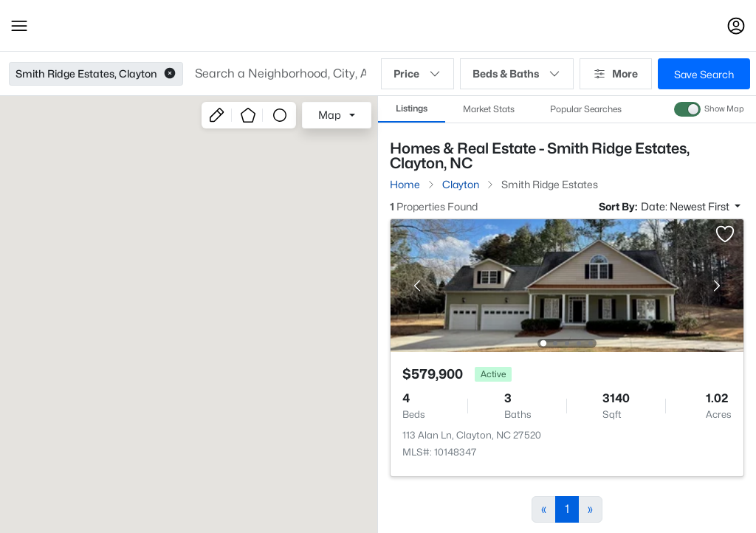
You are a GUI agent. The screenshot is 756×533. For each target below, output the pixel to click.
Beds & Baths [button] (517, 74)
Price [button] (417, 74)
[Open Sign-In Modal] (736, 26)
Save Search (704, 74)
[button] (19, 26)
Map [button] (330, 115)
